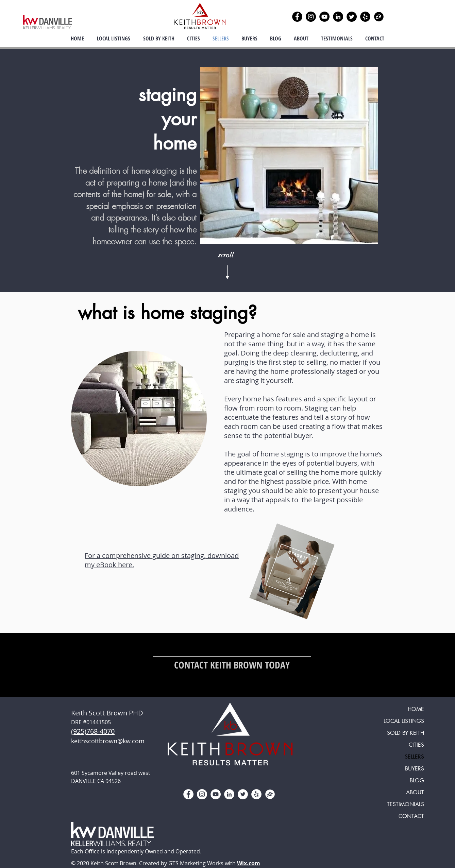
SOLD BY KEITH (406, 733)
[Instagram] (311, 17)
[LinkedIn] (338, 17)
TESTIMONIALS (406, 804)
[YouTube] (324, 17)
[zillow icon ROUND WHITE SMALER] (270, 794)
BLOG (417, 780)
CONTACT (411, 816)
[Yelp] (365, 17)
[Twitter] (352, 17)
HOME (416, 709)
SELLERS (414, 757)
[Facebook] (297, 17)
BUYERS (415, 769)
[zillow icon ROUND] (379, 17)
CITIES (416, 745)
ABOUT (415, 792)
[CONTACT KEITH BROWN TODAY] (232, 665)
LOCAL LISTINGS (404, 721)
